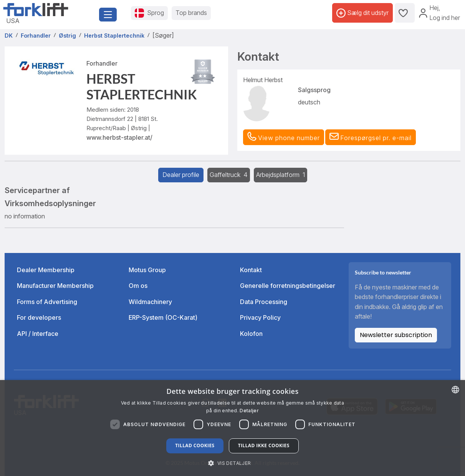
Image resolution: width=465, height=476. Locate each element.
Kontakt (251, 270)
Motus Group (147, 270)
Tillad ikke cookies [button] (264, 445)
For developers (39, 317)
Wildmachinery (150, 302)
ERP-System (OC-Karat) (163, 317)
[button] (371, 137)
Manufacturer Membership (55, 286)
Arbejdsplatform (280, 175)
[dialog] (232, 428)
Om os (138, 286)
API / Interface (38, 334)
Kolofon (251, 334)
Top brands (191, 13)
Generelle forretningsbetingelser (288, 286)
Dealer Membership (46, 270)
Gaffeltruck (229, 175)
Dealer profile (181, 175)
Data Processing (264, 302)
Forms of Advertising (47, 302)
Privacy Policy (260, 317)
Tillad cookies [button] (195, 445)
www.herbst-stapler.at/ (119, 137)
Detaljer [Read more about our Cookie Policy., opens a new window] (249, 411)
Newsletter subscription (396, 335)
